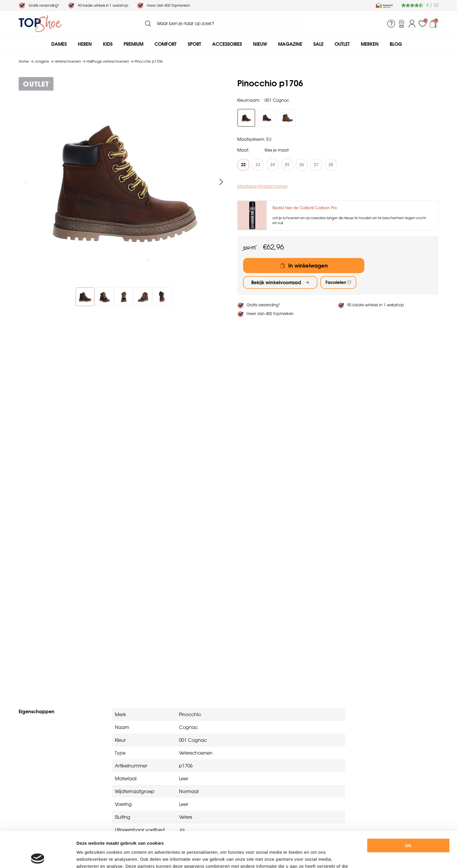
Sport (194, 44)
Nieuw (260, 44)
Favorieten (336, 282)
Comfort (166, 44)
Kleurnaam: (249, 100)
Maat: (243, 150)
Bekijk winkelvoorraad (276, 282)
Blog (396, 44)
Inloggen (412, 24)
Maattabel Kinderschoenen (262, 186)
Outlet (342, 44)
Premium (133, 44)
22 (243, 165)
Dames (59, 44)
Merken (370, 44)
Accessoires (227, 44)
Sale (318, 44)
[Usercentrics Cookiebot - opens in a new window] (38, 857)
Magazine (290, 44)
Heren (85, 44)
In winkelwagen (308, 266)
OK (408, 810)
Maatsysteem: (251, 139)
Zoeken (148, 24)
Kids (108, 44)
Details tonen (320, 856)
